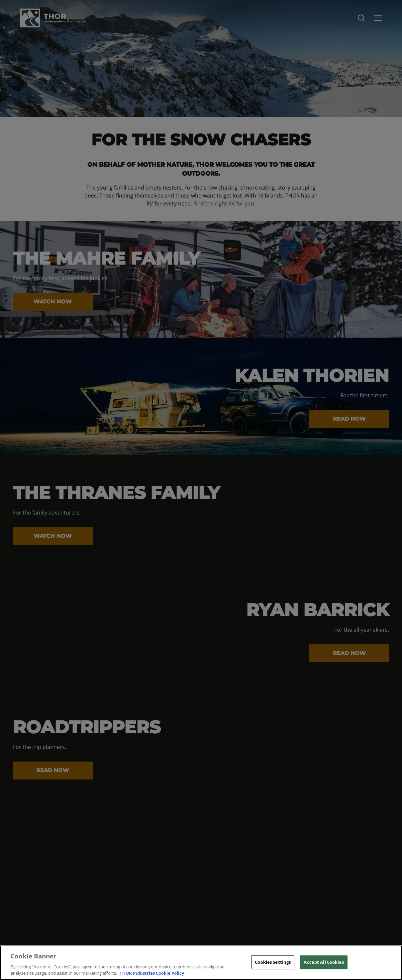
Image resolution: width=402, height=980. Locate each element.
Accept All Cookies (324, 962)
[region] (201, 963)
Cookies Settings (273, 962)
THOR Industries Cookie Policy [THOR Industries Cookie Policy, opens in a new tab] (152, 973)
